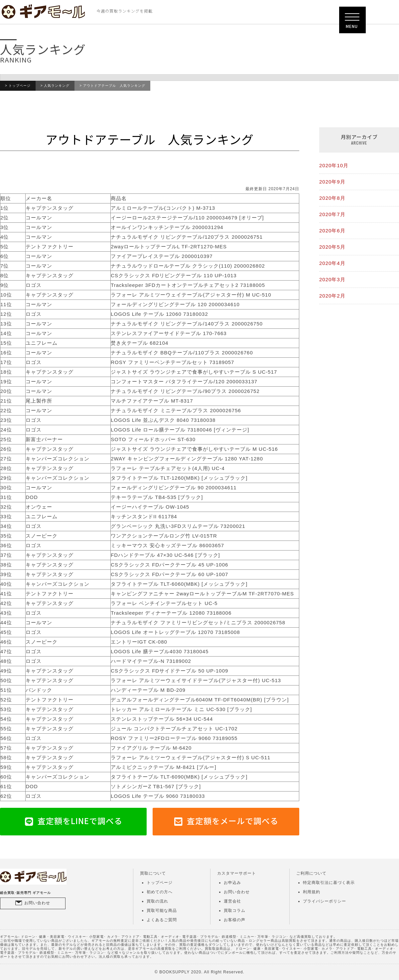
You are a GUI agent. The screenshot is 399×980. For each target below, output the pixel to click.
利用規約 (312, 892)
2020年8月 (332, 198)
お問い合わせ (37, 903)
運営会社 (232, 901)
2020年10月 (334, 165)
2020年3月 (332, 279)
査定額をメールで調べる (233, 821)
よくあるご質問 (162, 920)
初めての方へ (160, 892)
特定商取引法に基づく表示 (329, 883)
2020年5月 (332, 247)
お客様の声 (235, 920)
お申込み (232, 883)
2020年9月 (332, 182)
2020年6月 (332, 231)
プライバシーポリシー (325, 901)
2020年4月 (332, 263)
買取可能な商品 (162, 911)
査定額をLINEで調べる (80, 821)
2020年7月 (332, 214)
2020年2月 (332, 296)
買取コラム (235, 911)
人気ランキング (57, 86)
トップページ (20, 86)
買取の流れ (157, 901)
